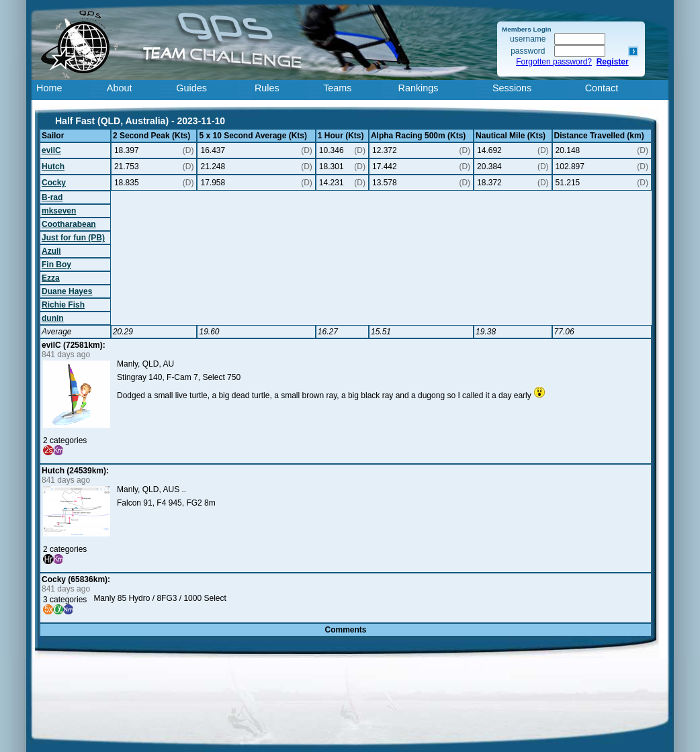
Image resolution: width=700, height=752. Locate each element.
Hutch (53, 167)
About (120, 88)
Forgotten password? (554, 62)
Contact (602, 88)
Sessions (512, 88)
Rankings (419, 88)
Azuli (51, 251)
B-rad (52, 197)
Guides (191, 88)
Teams (337, 88)
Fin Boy (56, 265)
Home (49, 88)
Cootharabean (69, 224)
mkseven (59, 211)
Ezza (51, 278)
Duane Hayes (67, 291)
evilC (51, 150)
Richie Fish (63, 305)
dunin (53, 318)
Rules (267, 88)
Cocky (54, 183)
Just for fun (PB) (73, 238)
